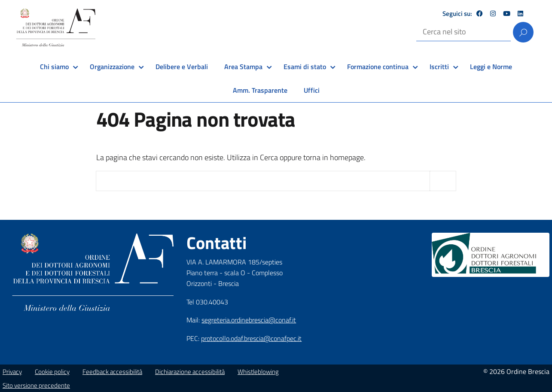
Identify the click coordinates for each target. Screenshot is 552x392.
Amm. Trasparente (260, 90)
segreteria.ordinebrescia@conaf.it (249, 320)
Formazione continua (378, 67)
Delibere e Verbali (182, 67)
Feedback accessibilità (112, 372)
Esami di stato (305, 67)
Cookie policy (52, 372)
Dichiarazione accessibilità (190, 372)
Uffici (312, 90)
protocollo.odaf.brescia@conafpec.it (251, 338)
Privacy (12, 372)
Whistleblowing (258, 372)
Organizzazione (112, 67)
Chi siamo (54, 67)
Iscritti (439, 67)
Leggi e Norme (491, 67)
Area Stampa (243, 67)
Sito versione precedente (36, 385)
